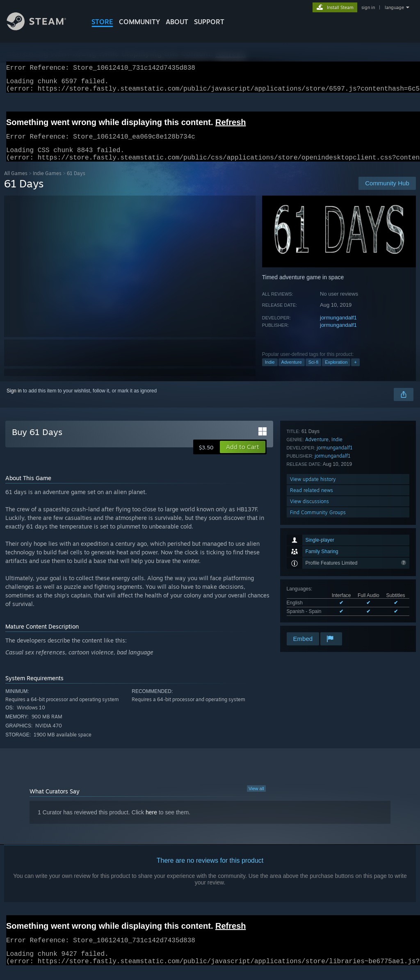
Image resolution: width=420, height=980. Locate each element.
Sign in (14, 401)
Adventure (292, 372)
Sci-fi (313, 372)
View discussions (309, 609)
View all (256, 798)
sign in (368, 7)
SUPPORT (209, 22)
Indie (270, 372)
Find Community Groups (318, 620)
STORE (102, 22)
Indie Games (47, 183)
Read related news (312, 598)
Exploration (336, 372)
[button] (243, 457)
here (151, 822)
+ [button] (355, 372)
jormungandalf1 (338, 327)
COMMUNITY (139, 22)
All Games (16, 183)
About (177, 22)
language (394, 7)
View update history (313, 587)
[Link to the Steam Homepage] (43, 28)
